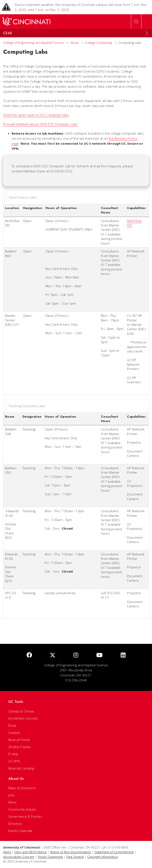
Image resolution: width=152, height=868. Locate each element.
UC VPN (14, 761)
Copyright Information (103, 857)
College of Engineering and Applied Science (34, 43)
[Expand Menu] (147, 33)
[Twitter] (53, 655)
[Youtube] (99, 655)
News (13, 802)
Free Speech (75, 857)
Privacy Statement (50, 857)
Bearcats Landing (21, 768)
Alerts (7, 852)
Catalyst (14, 733)
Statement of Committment (114, 852)
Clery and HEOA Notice (31, 852)
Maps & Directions (22, 788)
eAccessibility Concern (19, 857)
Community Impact (22, 809)
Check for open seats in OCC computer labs (36, 115)
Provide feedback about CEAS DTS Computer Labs (40, 124)
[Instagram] (76, 655)
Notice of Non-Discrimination (71, 852)
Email (12, 725)
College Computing (98, 43)
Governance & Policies (25, 816)
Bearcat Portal (19, 740)
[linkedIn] (123, 655)
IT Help (13, 754)
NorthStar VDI (134, 223)
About (75, 43)
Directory (15, 824)
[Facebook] (29, 655)
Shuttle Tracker (20, 747)
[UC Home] (26, 22)
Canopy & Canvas (21, 711)
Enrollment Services (23, 718)
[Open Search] (136, 22)
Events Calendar (21, 831)
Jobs (12, 795)
